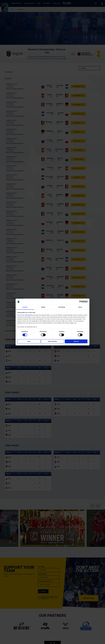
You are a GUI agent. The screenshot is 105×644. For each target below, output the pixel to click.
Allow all (76, 341)
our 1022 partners (28, 315)
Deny (29, 341)
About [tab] (80, 307)
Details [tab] (43, 307)
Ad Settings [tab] (62, 307)
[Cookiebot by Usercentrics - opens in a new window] (80, 302)
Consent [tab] (25, 307)
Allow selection (52, 341)
